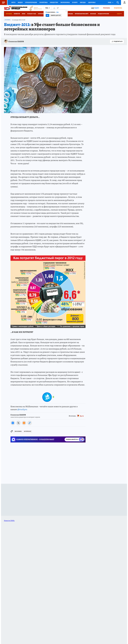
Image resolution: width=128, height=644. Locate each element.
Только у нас (32, 14)
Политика (43, 2)
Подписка (118, 8)
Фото (13, 2)
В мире (75, 2)
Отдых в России (103, 14)
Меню (2, 3)
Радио (97, 8)
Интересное (28, 431)
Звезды (83, 2)
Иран (24, 14)
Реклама (106, 8)
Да (47, 15)
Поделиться (117, 41)
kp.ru (82, 416)
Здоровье (92, 2)
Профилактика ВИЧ (82, 14)
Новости (17, 14)
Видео (20, 2)
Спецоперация (31, 2)
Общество (54, 2)
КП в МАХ (93, 14)
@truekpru (22, 409)
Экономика (65, 2)
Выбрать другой (56, 15)
